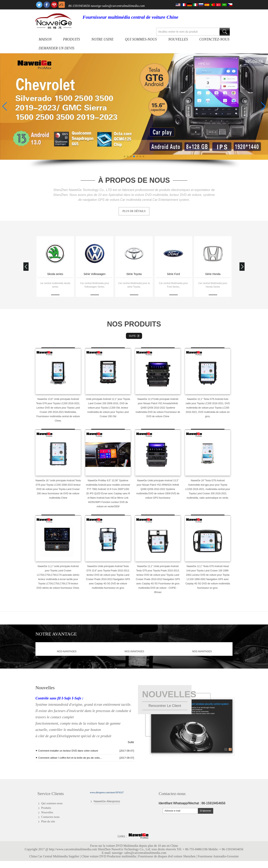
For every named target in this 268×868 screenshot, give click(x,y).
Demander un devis (56, 48)
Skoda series (55, 274)
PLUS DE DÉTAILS (134, 211)
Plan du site (48, 821)
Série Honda (213, 274)
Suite (135, 336)
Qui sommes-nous (141, 39)
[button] (125, 156)
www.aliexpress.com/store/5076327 (107, 792)
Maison (45, 39)
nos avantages (67, 651)
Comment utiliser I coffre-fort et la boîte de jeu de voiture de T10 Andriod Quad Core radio (70, 758)
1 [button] (226, 749)
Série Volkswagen (94, 274)
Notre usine (103, 39)
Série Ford (173, 274)
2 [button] (230, 749)
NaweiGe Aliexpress (107, 801)
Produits (72, 39)
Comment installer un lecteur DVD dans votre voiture (68, 751)
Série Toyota (134, 274)
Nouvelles (178, 39)
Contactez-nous (214, 39)
